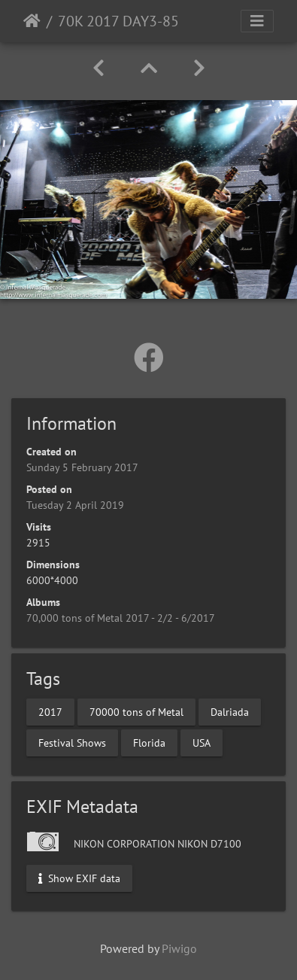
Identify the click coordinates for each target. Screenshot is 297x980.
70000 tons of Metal (136, 712)
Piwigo (179, 948)
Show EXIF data (79, 878)
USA (202, 743)
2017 (50, 712)
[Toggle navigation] (257, 21)
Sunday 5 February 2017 (82, 467)
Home (32, 21)
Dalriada (230, 712)
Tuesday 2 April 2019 (75, 505)
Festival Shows (72, 743)
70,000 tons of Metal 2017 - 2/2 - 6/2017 (121, 618)
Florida (149, 743)
